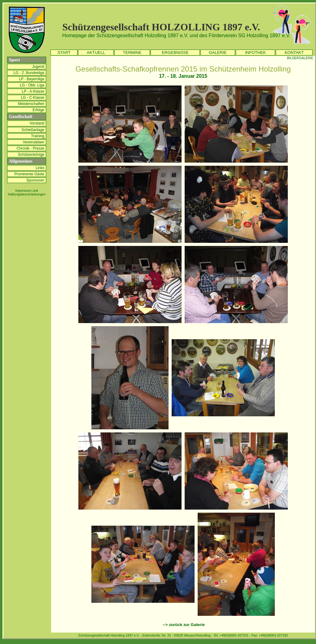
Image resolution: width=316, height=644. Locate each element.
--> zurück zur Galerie (184, 625)
